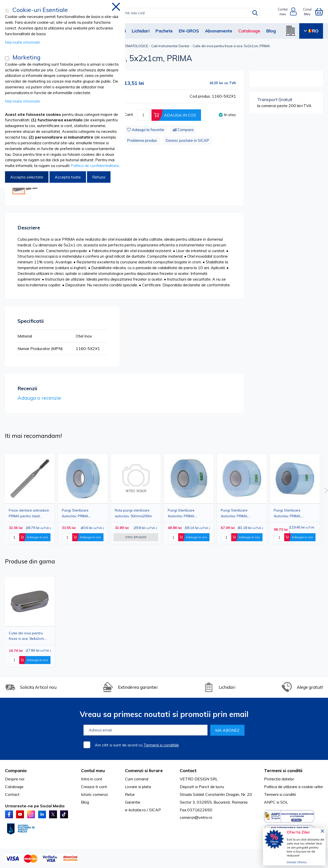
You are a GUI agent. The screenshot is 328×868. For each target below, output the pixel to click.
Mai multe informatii (22, 42)
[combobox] (169, 13)
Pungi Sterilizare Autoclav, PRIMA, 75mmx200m (181, 513)
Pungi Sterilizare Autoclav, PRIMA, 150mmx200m (287, 513)
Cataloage (249, 31)
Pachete (164, 31)
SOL (284, 802)
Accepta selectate (27, 177)
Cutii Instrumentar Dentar (170, 46)
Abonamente (219, 31)
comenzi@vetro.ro (196, 817)
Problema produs (142, 140)
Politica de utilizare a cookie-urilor (293, 787)
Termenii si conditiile (161, 745)
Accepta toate (68, 177)
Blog (271, 31)
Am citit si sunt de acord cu (137, 745)
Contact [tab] (188, 771)
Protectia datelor (279, 779)
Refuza (99, 177)
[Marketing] (7, 58)
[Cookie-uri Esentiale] (7, 11)
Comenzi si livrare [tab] (144, 771)
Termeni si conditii (280, 794)
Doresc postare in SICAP (187, 140)
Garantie (133, 802)
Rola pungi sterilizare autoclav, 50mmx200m (133, 513)
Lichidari (141, 31)
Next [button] (326, 491)
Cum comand (137, 779)
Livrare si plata (138, 787)
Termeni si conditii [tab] (283, 771)
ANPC (270, 802)
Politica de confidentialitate (95, 166)
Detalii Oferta (297, 862)
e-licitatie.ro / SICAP (143, 810)
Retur (130, 794)
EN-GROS (189, 31)
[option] (136, 499)
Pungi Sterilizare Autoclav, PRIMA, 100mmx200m (234, 513)
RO (311, 31)
